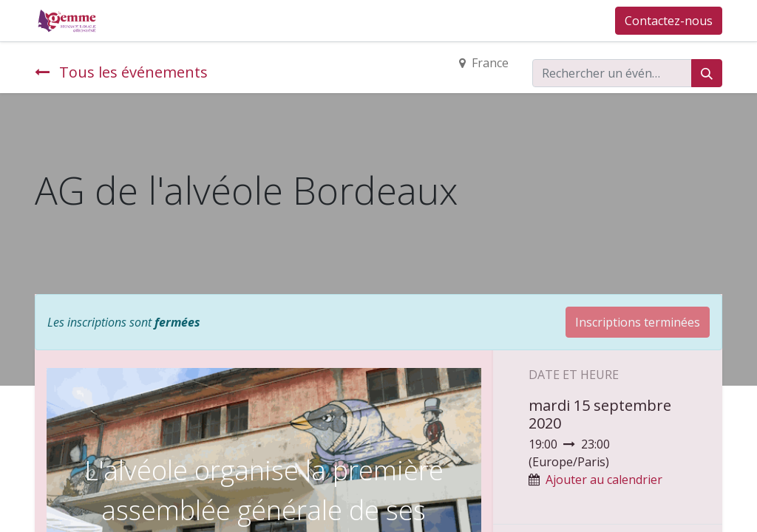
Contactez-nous (669, 21)
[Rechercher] (707, 73)
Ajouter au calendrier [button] (604, 480)
